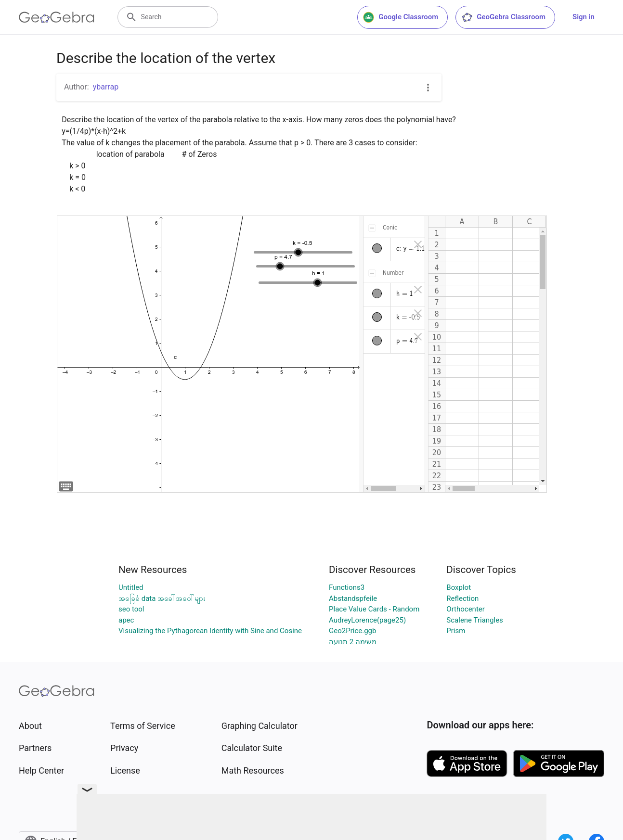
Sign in (584, 17)
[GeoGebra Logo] (57, 17)
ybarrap (106, 87)
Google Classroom (401, 17)
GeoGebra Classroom (503, 17)
